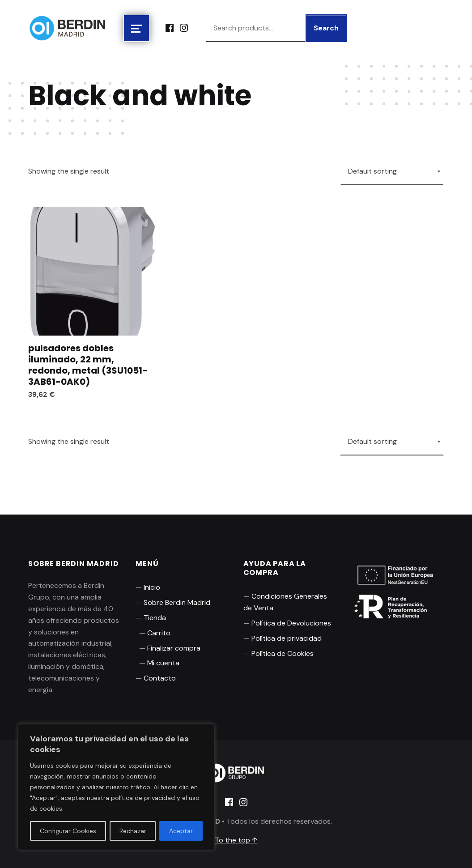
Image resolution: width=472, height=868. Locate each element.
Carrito (159, 633)
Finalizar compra (174, 648)
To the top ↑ (236, 840)
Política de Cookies (283, 653)
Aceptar (181, 831)
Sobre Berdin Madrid (177, 602)
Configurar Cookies (68, 831)
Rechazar (133, 831)
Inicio (152, 587)
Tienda (155, 618)
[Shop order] (392, 171)
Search (326, 28)
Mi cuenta (163, 663)
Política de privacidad (287, 638)
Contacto (160, 678)
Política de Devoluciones (291, 623)
